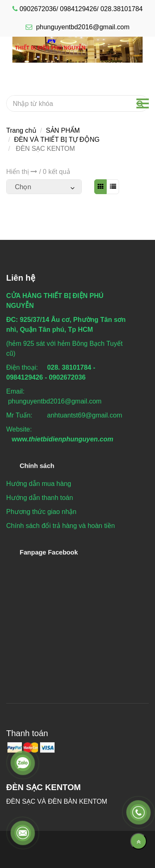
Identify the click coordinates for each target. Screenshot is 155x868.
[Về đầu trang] (138, 841)
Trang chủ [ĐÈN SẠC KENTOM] (21, 130)
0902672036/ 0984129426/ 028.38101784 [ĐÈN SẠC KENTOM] (81, 9)
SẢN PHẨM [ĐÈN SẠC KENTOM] (63, 130)
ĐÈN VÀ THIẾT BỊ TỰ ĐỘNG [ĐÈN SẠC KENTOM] (57, 140)
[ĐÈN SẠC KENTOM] (77, 49)
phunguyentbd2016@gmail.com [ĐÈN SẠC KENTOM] (78, 27)
